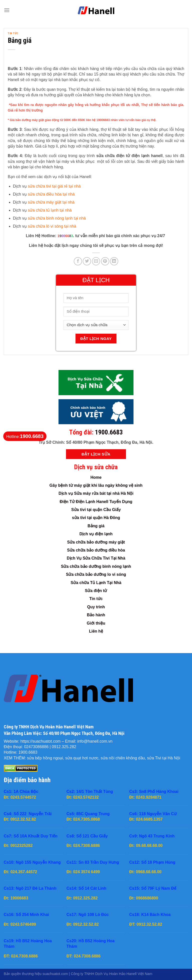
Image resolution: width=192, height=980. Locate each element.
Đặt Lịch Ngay (96, 339)
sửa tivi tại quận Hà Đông (96, 518)
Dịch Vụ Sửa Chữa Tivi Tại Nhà (96, 558)
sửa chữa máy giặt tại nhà (51, 202)
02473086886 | (38, 747)
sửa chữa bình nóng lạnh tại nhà (57, 218)
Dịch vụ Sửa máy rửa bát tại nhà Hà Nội (96, 493)
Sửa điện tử (96, 591)
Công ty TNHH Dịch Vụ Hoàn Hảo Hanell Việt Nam (111, 974)
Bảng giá (96, 526)
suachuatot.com (55, 974)
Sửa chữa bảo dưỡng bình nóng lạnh (96, 566)
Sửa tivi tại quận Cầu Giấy (96, 510)
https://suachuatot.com (40, 741)
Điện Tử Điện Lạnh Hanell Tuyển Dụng (96, 502)
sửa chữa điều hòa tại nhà (51, 194)
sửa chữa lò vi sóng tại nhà (52, 226)
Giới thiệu (96, 623)
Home (96, 477)
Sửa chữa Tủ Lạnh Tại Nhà (96, 583)
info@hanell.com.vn (95, 741)
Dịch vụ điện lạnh (96, 534)
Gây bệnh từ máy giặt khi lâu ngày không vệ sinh (96, 485)
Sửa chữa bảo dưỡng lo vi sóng (96, 574)
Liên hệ (96, 631)
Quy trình (96, 607)
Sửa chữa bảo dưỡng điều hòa (96, 550)
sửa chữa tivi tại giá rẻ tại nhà (54, 186)
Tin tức (13, 33)
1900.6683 (109, 432)
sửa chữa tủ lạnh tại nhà (50, 210)
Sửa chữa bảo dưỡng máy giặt (96, 542)
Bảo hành (96, 615)
